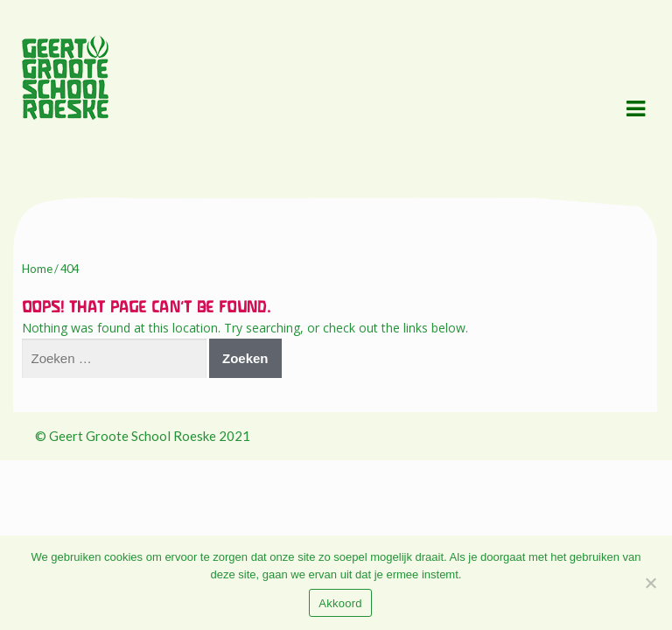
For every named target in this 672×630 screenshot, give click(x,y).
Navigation (635, 109)
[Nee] (650, 583)
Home (37, 269)
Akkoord (340, 603)
